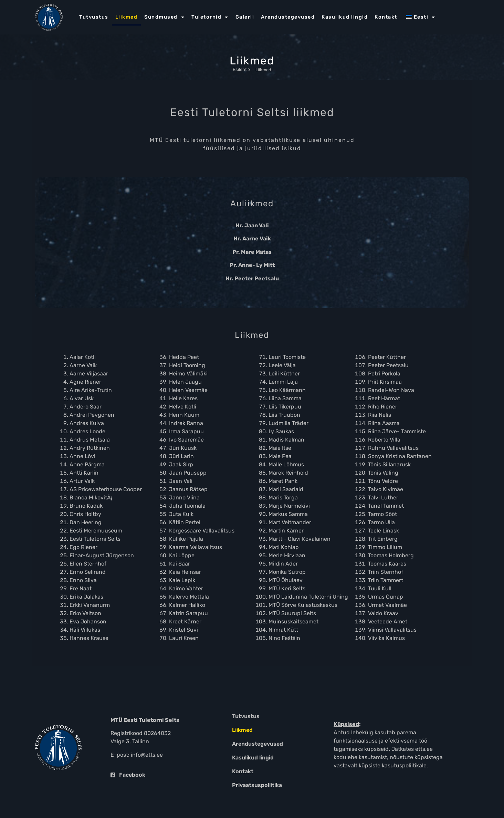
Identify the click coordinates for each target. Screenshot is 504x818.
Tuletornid (210, 17)
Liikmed (127, 17)
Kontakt (386, 17)
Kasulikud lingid (345, 17)
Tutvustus (94, 17)
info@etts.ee (147, 755)
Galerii (245, 17)
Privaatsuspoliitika (257, 785)
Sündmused (164, 17)
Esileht (241, 69)
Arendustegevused (288, 17)
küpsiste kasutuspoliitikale (393, 765)
